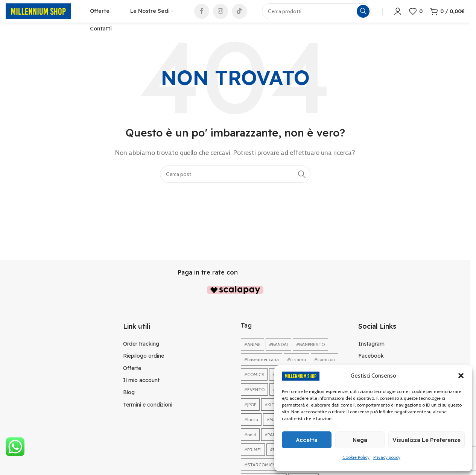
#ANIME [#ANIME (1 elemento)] (252, 356)
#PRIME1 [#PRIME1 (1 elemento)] (253, 461)
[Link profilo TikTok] (239, 17)
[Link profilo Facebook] (202, 17)
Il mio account (141, 392)
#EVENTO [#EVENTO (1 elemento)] (254, 401)
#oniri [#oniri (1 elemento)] (250, 446)
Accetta (307, 440)
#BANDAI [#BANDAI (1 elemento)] (278, 356)
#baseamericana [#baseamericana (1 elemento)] (262, 371)
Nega (360, 440)
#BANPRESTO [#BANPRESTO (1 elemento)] (310, 356)
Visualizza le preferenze (427, 440)
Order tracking (141, 355)
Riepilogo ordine (144, 367)
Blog (129, 404)
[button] (461, 376)
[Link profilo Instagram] (221, 17)
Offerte (132, 379)
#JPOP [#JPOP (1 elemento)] (250, 416)
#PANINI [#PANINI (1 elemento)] (273, 446)
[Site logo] (38, 16)
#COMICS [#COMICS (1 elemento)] (254, 386)
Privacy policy (387, 457)
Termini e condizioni (148, 416)
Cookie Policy (356, 457)
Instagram (371, 355)
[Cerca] (235, 185)
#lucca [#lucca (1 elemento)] (251, 431)
